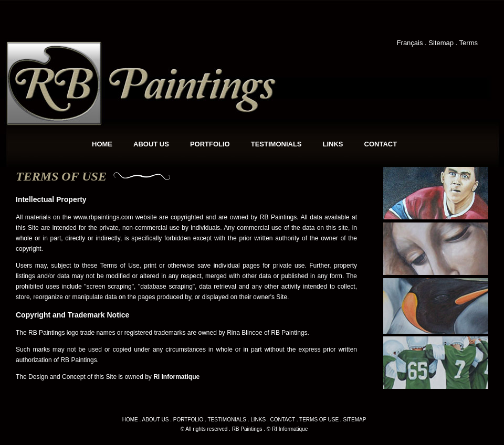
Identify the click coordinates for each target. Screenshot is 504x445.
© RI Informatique (287, 429)
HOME (102, 144)
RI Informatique (176, 377)
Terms (469, 43)
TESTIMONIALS (276, 144)
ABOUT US (151, 144)
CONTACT (381, 144)
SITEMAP (354, 420)
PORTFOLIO (210, 144)
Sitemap (441, 43)
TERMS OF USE (319, 420)
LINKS (333, 144)
